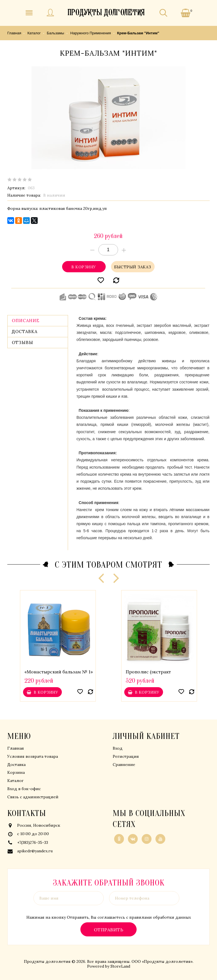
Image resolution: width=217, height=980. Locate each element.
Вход (118, 748)
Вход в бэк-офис (24, 789)
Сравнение (124, 765)
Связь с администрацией (33, 797)
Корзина (16, 772)
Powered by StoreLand (109, 966)
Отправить (108, 930)
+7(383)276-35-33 (33, 842)
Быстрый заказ (133, 267)
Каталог (15, 781)
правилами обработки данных (160, 917)
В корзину (84, 267)
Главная (16, 748)
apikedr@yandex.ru (35, 851)
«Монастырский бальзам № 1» (59, 672)
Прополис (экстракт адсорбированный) (148, 674)
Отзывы (22, 342)
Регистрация (126, 756)
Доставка (25, 331)
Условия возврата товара (33, 756)
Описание (26, 321)
